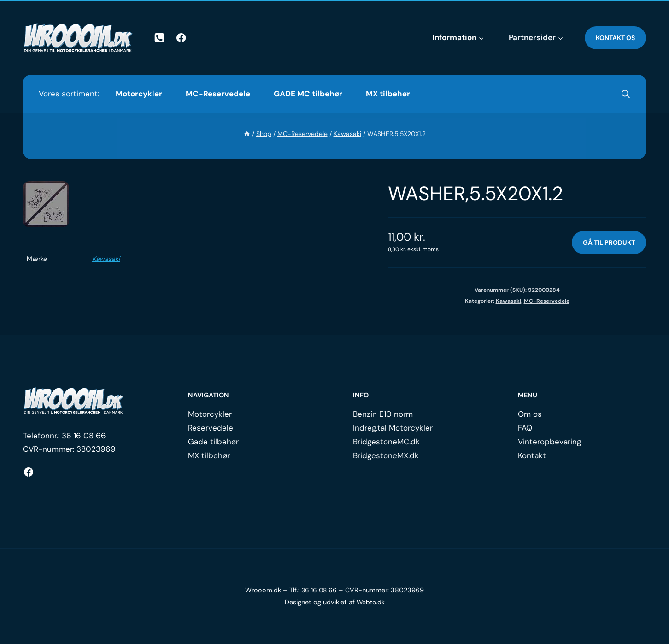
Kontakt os (615, 38)
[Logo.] (74, 401)
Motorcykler (139, 94)
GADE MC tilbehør (308, 94)
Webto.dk (370, 602)
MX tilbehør (388, 94)
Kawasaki (106, 259)
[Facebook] (181, 38)
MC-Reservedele (218, 94)
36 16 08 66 (84, 436)
